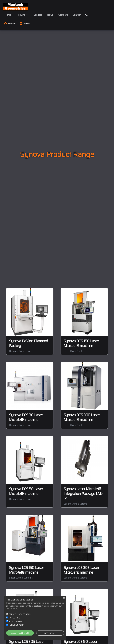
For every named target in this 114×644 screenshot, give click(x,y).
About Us (63, 15)
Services (38, 15)
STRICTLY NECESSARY (20, 615)
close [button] (64, 598)
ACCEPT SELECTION (20, 633)
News (50, 15)
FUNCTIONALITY (16, 625)
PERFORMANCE (16, 622)
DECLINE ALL (50, 634)
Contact (77, 15)
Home (8, 15)
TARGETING (14, 618)
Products (22, 15)
